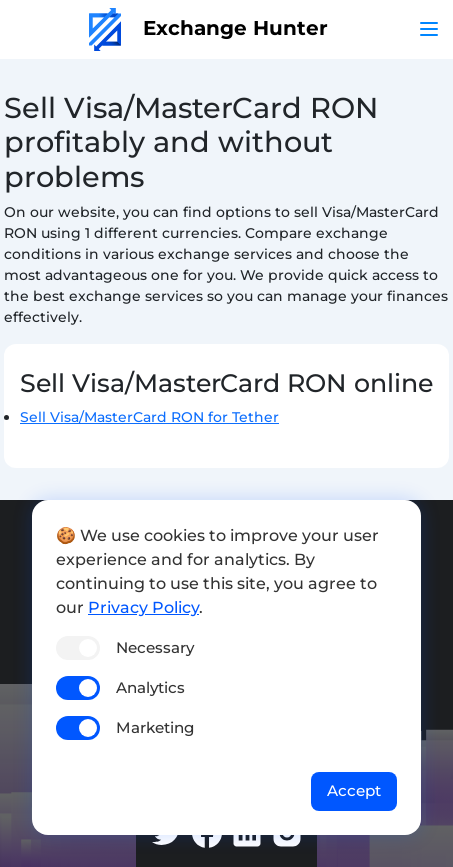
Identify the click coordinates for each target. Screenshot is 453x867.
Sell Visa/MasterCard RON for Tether (149, 417)
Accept (354, 790)
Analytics (150, 687)
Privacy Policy (143, 607)
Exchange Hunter (208, 28)
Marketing (155, 727)
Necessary (155, 647)
